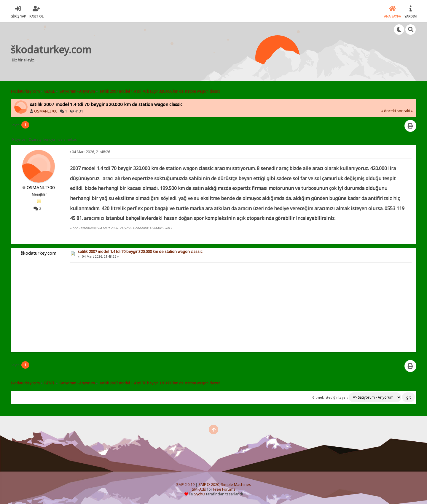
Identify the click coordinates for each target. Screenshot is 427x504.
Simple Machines (236, 485)
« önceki (388, 111)
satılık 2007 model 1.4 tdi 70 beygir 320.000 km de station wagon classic (140, 252)
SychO (200, 494)
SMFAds (199, 489)
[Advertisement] (208, 52)
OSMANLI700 (46, 111)
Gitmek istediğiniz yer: (330, 397)
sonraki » (405, 111)
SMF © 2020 (209, 485)
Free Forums (224, 489)
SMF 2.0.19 (185, 485)
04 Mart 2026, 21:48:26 (90, 152)
